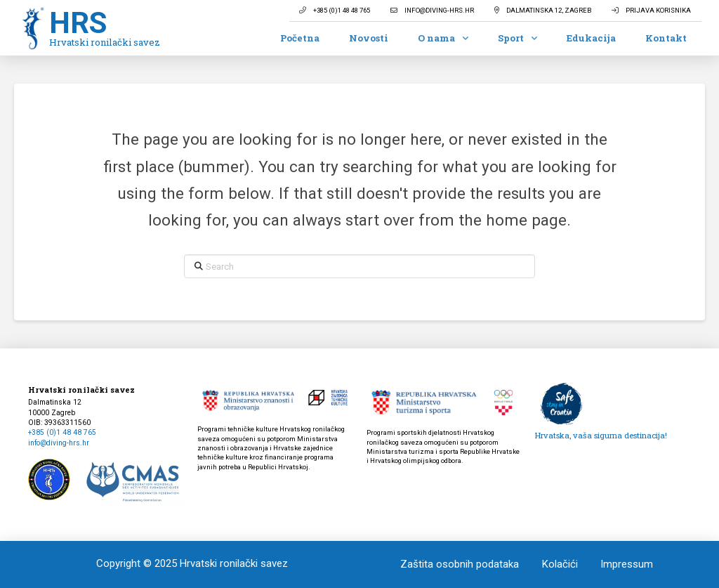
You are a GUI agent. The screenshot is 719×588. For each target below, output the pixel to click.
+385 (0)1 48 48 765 (62, 432)
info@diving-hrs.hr (59, 443)
